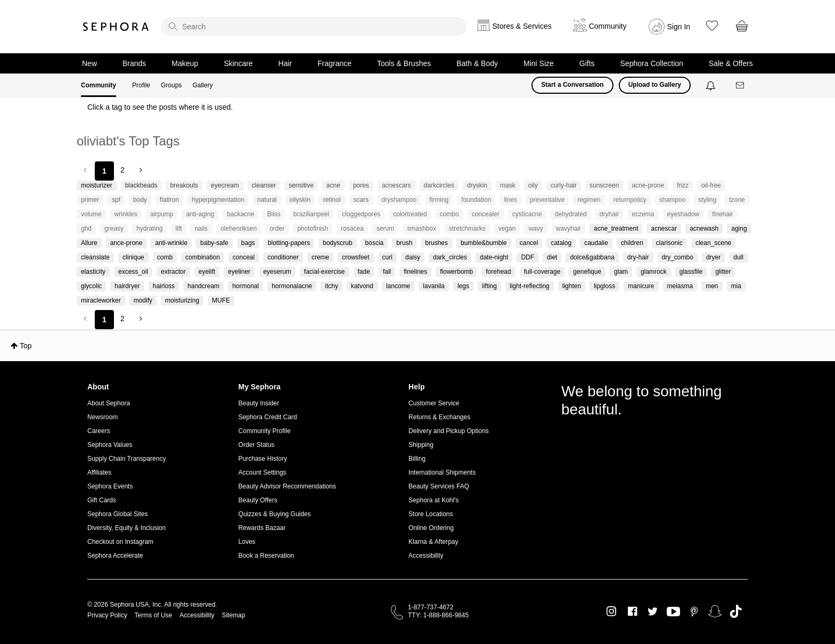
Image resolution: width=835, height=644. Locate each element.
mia (736, 286)
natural (267, 200)
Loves (247, 542)
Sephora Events (110, 486)
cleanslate (95, 257)
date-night (494, 257)
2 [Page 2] (122, 170)
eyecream (225, 185)
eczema (643, 214)
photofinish (313, 229)
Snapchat (715, 612)
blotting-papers (289, 243)
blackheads (141, 185)
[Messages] (741, 85)
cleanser (264, 185)
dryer (713, 257)
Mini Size (539, 63)
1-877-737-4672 (431, 607)
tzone (737, 200)
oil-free (711, 185)
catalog (561, 243)
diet (552, 257)
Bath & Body (477, 63)
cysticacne (527, 214)
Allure (89, 243)
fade (364, 272)
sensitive (301, 185)
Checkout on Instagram (120, 542)
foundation (476, 200)
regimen (589, 200)
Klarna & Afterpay (433, 542)
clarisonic (669, 243)
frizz (683, 185)
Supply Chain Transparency (126, 459)
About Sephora (109, 403)
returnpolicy (630, 200)
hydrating (149, 229)
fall (387, 272)
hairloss (164, 286)
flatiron (169, 200)
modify (143, 300)
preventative (547, 200)
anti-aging (200, 214)
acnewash (704, 229)
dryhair (609, 214)
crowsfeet (355, 257)
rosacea (352, 229)
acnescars (396, 185)
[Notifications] (712, 85)
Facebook (632, 612)
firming (439, 200)
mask (508, 185)
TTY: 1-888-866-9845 (438, 615)
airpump (162, 214)
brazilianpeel (311, 214)
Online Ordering (431, 528)
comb (165, 257)
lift (178, 229)
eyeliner (239, 272)
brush (404, 243)
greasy (114, 229)
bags (248, 243)
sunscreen (604, 185)
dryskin (477, 185)
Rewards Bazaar (262, 528)
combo (449, 214)
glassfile (691, 272)
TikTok (736, 612)
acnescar (664, 229)
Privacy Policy (107, 615)
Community (99, 85)
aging (739, 229)
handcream (203, 286)
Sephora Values (110, 445)
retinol (332, 200)
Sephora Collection (652, 63)
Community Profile (265, 431)
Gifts (587, 63)
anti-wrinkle (171, 243)
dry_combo (678, 257)
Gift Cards (102, 500)
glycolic (91, 286)
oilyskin (300, 200)
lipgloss (604, 286)
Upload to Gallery (655, 85)
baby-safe (214, 243)
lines (510, 200)
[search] (314, 27)
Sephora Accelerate (115, 556)
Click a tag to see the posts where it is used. (160, 107)
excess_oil (133, 272)
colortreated (410, 214)
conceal (244, 257)
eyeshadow (683, 214)
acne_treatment (616, 229)
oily (533, 185)
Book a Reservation (267, 556)
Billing (417, 459)
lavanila (434, 286)
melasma (680, 286)
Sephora (116, 27)
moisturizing (182, 300)
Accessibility (426, 556)
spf (116, 200)
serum (385, 229)
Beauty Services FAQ (439, 486)
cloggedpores (361, 214)
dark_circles (450, 257)
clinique (133, 257)
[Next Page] (140, 170)
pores (361, 185)
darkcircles (439, 185)
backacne (240, 214)
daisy (413, 257)
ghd (86, 229)
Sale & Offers (731, 63)
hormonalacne (292, 286)
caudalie (596, 243)
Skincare (238, 63)
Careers (99, 431)
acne (333, 185)
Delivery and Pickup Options (449, 431)
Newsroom (103, 417)
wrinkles (126, 214)
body (140, 200)
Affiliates (99, 472)
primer (90, 200)
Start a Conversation (572, 85)
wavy (535, 229)
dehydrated (571, 214)
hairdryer (127, 286)
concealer (486, 214)
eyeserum (277, 272)
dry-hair (638, 257)
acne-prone (648, 185)
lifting (489, 286)
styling (707, 200)
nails (201, 229)
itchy (331, 286)
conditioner (283, 257)
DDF (527, 257)
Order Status (257, 445)
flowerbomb (456, 272)
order (277, 229)
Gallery (202, 85)
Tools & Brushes (404, 63)
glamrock (654, 272)
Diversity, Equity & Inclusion (126, 528)
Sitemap (233, 615)
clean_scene (713, 243)
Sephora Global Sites (117, 514)
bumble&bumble (484, 243)
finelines (415, 272)
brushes (436, 243)
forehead (498, 272)
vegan (507, 229)
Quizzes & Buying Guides (275, 514)
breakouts (184, 185)
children (632, 243)
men (712, 286)
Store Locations (431, 514)
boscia (375, 243)
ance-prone (126, 243)
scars (361, 200)
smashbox (421, 229)
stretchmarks (467, 229)
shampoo (672, 200)
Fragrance (334, 63)
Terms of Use (154, 615)
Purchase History (263, 459)
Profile (141, 85)
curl (387, 257)
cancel (529, 243)
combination (203, 257)
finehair (722, 214)
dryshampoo (399, 200)
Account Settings (263, 472)
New (89, 63)
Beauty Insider (259, 403)
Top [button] (26, 346)
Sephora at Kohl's (433, 500)
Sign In (679, 27)
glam (621, 272)
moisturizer (97, 185)
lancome (398, 286)
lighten (572, 286)
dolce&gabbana (592, 257)
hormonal (245, 286)
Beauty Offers (258, 500)
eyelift (207, 272)
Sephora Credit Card (268, 417)
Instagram (612, 612)
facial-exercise (325, 272)
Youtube (673, 612)
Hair (285, 63)
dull (738, 257)
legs (463, 286)
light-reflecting (530, 286)
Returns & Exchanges (439, 417)
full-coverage (542, 272)
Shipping (421, 445)
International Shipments (442, 472)
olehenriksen (239, 229)
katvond (362, 286)
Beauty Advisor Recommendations (287, 486)
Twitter (653, 612)
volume (91, 214)
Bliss (273, 214)
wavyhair (568, 229)
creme (320, 257)
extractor (173, 272)
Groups (171, 85)
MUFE (221, 300)
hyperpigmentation (218, 200)
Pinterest (694, 612)
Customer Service (434, 403)
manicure (641, 286)
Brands (134, 63)
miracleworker (101, 300)
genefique (587, 272)
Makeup (185, 63)
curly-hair (564, 185)
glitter (723, 272)
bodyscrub (337, 243)
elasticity (93, 272)
